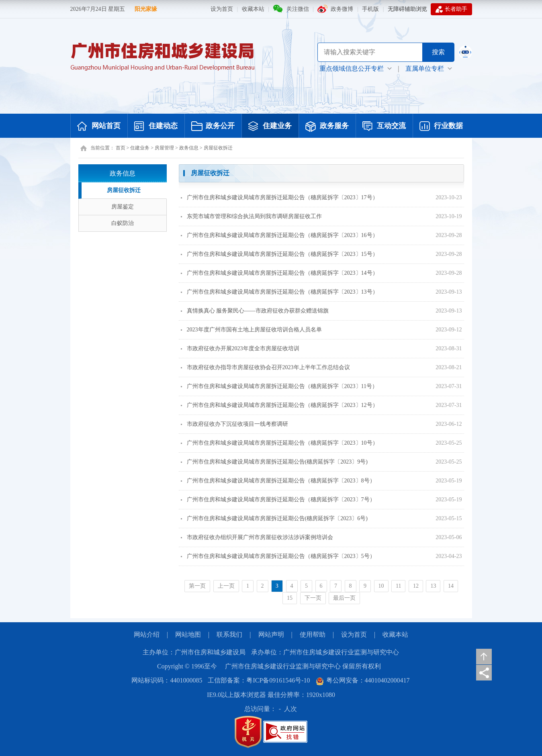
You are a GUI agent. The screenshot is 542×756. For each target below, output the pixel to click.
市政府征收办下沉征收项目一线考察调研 (234, 424)
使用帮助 (313, 634)
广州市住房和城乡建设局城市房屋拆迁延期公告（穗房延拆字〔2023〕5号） (278, 556)
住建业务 (270, 127)
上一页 (226, 586)
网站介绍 (147, 634)
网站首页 (99, 127)
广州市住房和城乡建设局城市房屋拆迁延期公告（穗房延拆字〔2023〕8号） (278, 481)
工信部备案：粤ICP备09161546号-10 (259, 680)
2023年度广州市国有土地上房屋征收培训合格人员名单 (251, 330)
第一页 (197, 586)
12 (416, 586)
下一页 (313, 598)
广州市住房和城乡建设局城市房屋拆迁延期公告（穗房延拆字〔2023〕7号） (278, 500)
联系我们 (229, 634)
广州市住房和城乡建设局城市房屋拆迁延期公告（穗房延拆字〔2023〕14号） (279, 273)
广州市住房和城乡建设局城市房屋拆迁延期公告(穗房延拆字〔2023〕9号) (274, 462)
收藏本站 (253, 9)
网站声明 (271, 634)
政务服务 (327, 127)
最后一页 (344, 598)
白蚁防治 (123, 223)
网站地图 (188, 634)
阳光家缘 (146, 9)
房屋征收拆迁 (218, 148)
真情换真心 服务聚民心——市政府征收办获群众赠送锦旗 (255, 311)
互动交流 (384, 127)
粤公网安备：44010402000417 (363, 680)
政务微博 (342, 9)
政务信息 (189, 148)
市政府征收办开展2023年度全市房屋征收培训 (240, 348)
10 (381, 586)
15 (290, 598)
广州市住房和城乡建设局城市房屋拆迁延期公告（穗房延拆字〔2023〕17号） (279, 197)
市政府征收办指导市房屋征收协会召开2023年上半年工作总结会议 (265, 367)
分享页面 (484, 673)
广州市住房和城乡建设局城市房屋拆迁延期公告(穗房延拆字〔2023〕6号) (274, 518)
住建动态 (156, 127)
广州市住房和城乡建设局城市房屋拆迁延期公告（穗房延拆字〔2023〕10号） (279, 443)
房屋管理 (164, 148)
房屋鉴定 (123, 207)
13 (433, 586)
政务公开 (213, 127)
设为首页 (222, 9)
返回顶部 (484, 657)
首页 (121, 148)
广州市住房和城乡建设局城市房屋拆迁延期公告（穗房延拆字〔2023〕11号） (279, 386)
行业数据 (441, 127)
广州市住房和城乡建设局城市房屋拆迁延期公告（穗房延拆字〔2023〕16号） (279, 235)
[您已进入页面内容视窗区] (321, 387)
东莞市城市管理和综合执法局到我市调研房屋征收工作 (251, 216)
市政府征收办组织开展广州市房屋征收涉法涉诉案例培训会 (257, 537)
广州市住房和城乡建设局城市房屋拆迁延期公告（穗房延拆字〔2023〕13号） (279, 292)
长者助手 (451, 9)
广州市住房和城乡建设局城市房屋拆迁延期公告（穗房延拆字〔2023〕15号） (279, 254)
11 (398, 586)
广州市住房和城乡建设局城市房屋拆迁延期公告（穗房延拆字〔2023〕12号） (279, 405)
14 (451, 586)
